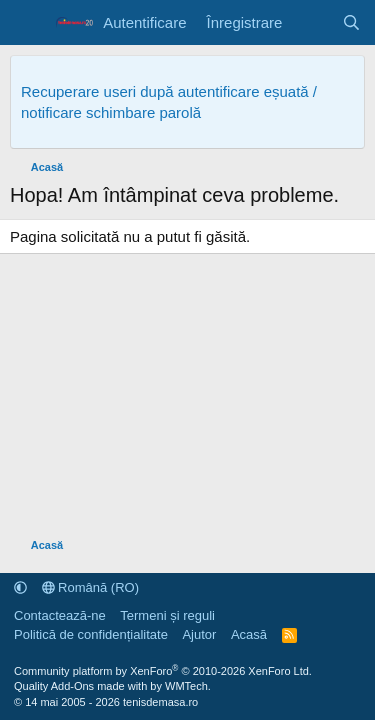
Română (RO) (91, 587)
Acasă (249, 634)
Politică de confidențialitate (91, 634)
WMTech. (188, 686)
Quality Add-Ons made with (82, 686)
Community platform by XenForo (163, 671)
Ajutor (199, 634)
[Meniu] (27, 23)
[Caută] (351, 22)
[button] (20, 587)
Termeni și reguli (167, 615)
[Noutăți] (311, 22)
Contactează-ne (60, 615)
